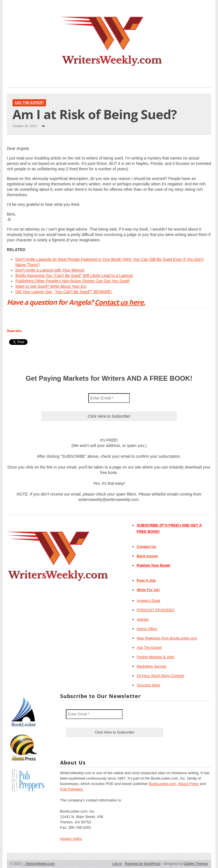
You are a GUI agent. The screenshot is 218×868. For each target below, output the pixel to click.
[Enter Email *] (109, 398)
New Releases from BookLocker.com (167, 638)
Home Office (147, 629)
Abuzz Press (188, 784)
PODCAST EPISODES (156, 610)
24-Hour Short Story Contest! (161, 676)
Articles (143, 619)
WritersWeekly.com (39, 864)
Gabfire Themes (196, 864)
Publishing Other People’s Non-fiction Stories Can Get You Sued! (73, 281)
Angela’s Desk (149, 601)
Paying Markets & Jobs (156, 657)
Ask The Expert (29, 103)
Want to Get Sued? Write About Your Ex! (51, 286)
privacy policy (71, 839)
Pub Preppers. (72, 789)
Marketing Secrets (152, 666)
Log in (117, 864)
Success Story (149, 685)
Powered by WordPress (143, 864)
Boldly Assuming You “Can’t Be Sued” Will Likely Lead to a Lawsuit (74, 275)
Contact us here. (120, 302)
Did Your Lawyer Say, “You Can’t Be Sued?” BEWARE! (64, 292)
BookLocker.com (162, 784)
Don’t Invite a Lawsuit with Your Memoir (50, 270)
